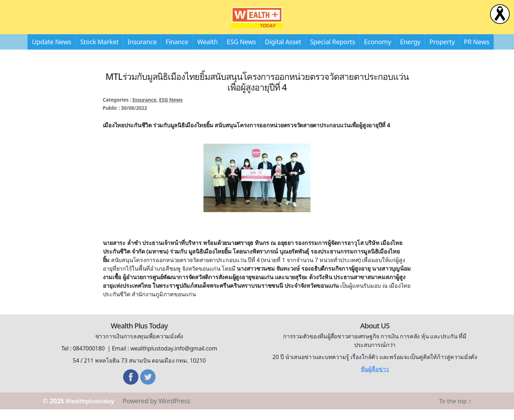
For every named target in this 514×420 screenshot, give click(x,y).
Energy (410, 52)
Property (442, 52)
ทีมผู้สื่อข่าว (375, 380)
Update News (51, 52)
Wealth (208, 52)
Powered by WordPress (161, 411)
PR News (476, 52)
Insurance (142, 52)
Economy (378, 52)
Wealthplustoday (92, 411)
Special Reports (333, 52)
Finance (177, 52)
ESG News (241, 52)
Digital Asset (283, 52)
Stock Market (99, 52)
